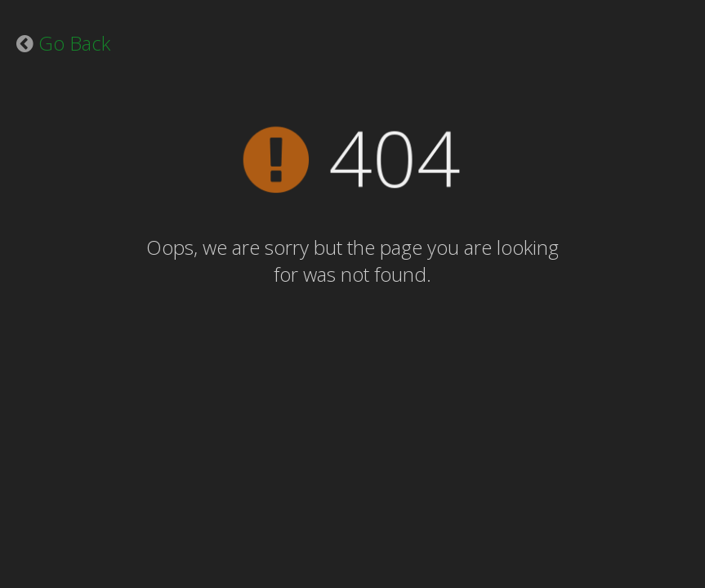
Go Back (74, 43)
